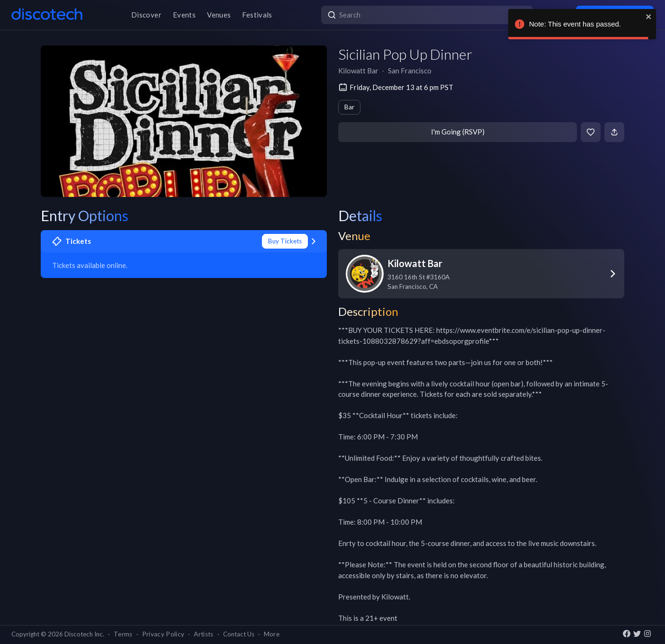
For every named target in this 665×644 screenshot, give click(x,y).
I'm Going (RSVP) (458, 132)
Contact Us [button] (239, 634)
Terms (123, 634)
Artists (203, 634)
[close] (649, 17)
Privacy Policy (163, 634)
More (272, 634)
